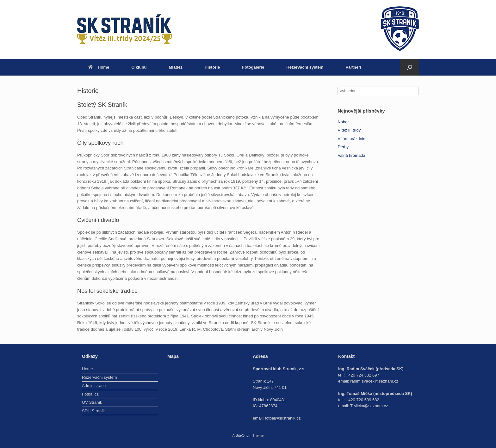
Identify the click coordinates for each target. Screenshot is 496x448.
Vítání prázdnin (351, 139)
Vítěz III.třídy (349, 130)
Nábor (343, 122)
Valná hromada (351, 155)
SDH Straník (93, 411)
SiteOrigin (243, 435)
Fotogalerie (253, 67)
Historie (212, 67)
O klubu (139, 67)
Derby (343, 147)
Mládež (176, 67)
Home (99, 67)
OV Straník (92, 402)
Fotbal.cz (90, 394)
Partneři (353, 67)
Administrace (94, 386)
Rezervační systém (305, 67)
